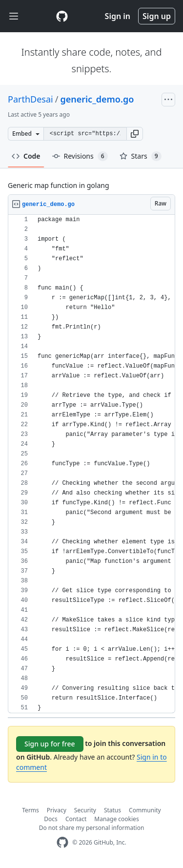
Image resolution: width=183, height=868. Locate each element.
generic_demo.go (97, 99)
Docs (51, 819)
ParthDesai (30, 99)
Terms (30, 810)
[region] (91, 464)
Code (26, 156)
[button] (135, 134)
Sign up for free (50, 744)
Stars (141, 156)
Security (85, 810)
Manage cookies (116, 819)
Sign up (157, 16)
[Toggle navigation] (14, 16)
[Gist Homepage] (62, 16)
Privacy (57, 810)
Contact (76, 819)
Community (145, 810)
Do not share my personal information (92, 828)
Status (112, 810)
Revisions (80, 156)
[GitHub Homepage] (62, 842)
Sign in (118, 16)
